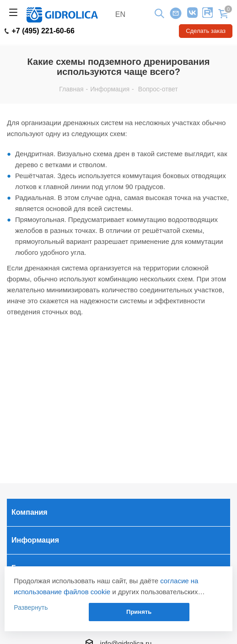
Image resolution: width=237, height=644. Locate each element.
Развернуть (31, 607)
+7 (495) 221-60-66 (40, 31)
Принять (139, 612)
